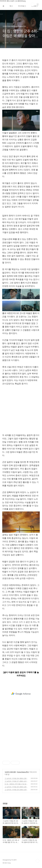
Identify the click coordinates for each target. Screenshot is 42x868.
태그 (11, 6)
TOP (38, 861)
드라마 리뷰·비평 (10, 772)
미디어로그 (22, 6)
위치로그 (34, 6)
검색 (33, 4)
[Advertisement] (21, 412)
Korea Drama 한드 (23, 772)
